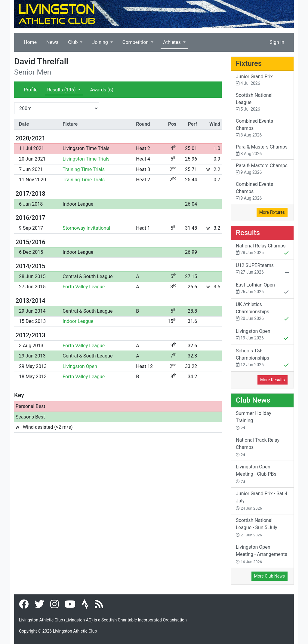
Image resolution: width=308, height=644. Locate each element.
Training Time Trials (84, 169)
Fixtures (249, 63)
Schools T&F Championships (262, 358)
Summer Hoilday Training (254, 420)
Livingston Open (80, 366)
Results (62, 90)
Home (30, 42)
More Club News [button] (269, 576)
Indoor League (78, 204)
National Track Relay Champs (258, 447)
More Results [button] (273, 380)
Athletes (172, 42)
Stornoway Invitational (86, 228)
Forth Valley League (84, 287)
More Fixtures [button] (272, 212)
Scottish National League (262, 102)
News (52, 42)
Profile (31, 90)
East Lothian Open (262, 289)
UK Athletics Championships (262, 312)
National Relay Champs (262, 250)
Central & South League (88, 276)
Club (73, 42)
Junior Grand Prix (262, 80)
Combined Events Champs (262, 128)
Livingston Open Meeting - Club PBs (256, 474)
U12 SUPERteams (262, 269)
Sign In (277, 42)
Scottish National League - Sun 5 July (257, 527)
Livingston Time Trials (86, 148)
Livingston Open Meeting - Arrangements (262, 554)
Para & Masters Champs (262, 150)
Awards (102, 90)
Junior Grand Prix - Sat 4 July (262, 501)
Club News (253, 400)
